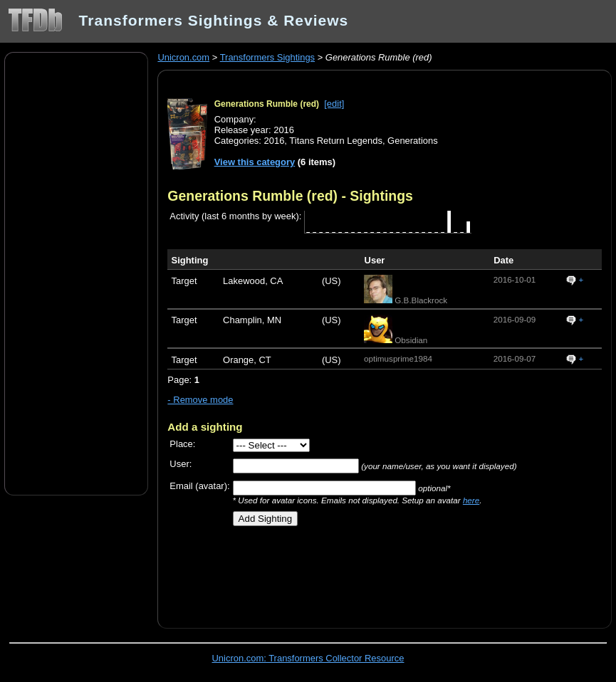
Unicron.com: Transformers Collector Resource (308, 658)
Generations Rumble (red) (267, 104)
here (471, 500)
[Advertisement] (76, 273)
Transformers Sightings (267, 57)
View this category (255, 162)
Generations (413, 141)
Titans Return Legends (336, 141)
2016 (275, 141)
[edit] (334, 104)
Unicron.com (183, 57)
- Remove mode (200, 400)
